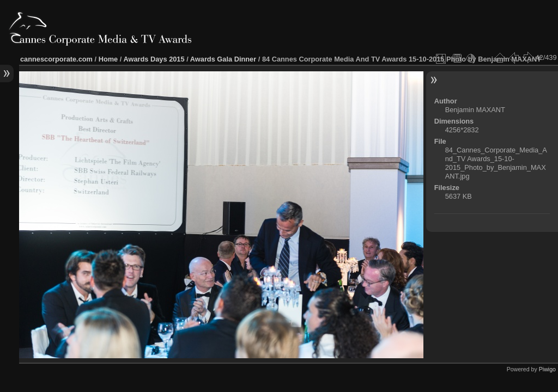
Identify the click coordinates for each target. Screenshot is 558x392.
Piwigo (547, 369)
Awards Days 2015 (154, 59)
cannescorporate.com (56, 59)
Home (108, 59)
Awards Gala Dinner (223, 59)
